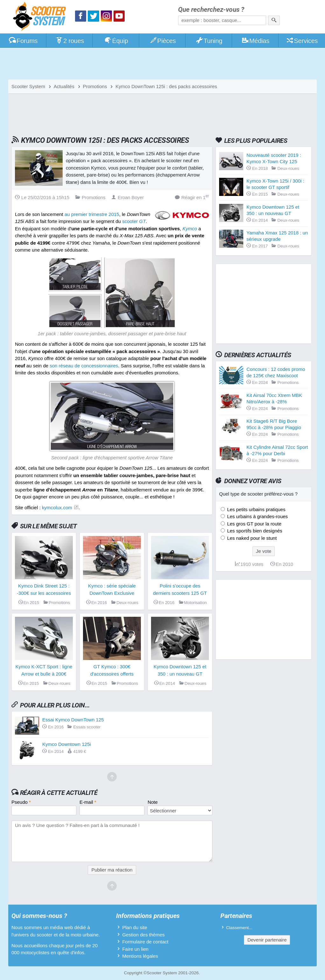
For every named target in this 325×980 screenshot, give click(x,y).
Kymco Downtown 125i (67, 744)
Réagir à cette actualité (59, 793)
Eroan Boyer (128, 197)
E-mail (88, 802)
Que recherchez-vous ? (211, 10)
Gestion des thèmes (143, 935)
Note (153, 802)
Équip (116, 41)
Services (302, 41)
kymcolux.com (57, 507)
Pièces (162, 41)
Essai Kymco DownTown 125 (73, 720)
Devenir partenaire (267, 940)
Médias (255, 41)
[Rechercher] (274, 20)
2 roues (70, 41)
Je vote (264, 551)
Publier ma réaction (112, 870)
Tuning (209, 41)
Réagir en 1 (192, 197)
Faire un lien (135, 949)
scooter (134, 221)
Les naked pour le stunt (251, 538)
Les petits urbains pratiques (256, 509)
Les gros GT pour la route (254, 524)
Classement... (239, 928)
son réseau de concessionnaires (84, 366)
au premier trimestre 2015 (92, 214)
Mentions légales (140, 956)
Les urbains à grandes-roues (257, 516)
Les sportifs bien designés (254, 531)
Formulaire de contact (145, 942)
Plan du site (135, 927)
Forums (23, 41)
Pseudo (21, 802)
